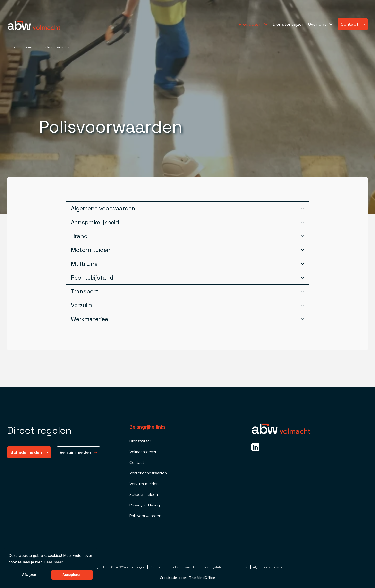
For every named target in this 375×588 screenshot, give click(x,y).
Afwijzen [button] (29, 575)
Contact (353, 24)
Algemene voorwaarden (271, 567)
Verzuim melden (78, 452)
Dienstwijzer (140, 441)
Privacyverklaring (145, 505)
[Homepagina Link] (34, 25)
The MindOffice (202, 578)
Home (12, 47)
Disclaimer (158, 567)
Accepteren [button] (72, 575)
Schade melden (29, 452)
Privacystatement (217, 567)
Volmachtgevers (144, 452)
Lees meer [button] (53, 562)
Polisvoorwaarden (145, 516)
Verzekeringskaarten (148, 473)
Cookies (242, 567)
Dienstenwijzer (288, 24)
